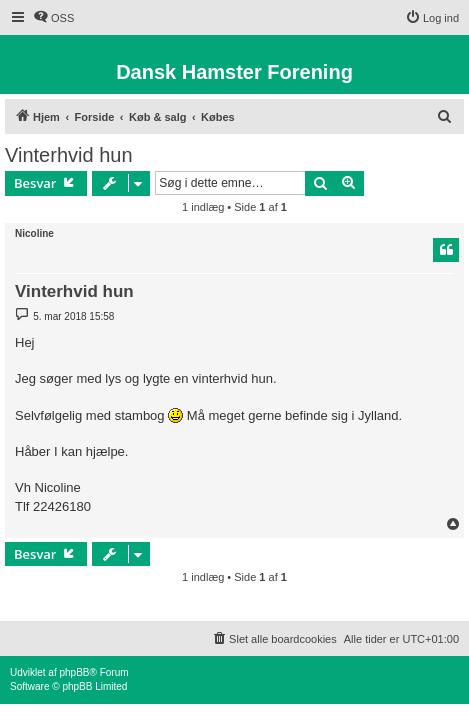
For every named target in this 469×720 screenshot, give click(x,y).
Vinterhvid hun (69, 155)
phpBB (74, 672)
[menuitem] (53, 18)
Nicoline (34, 233)
